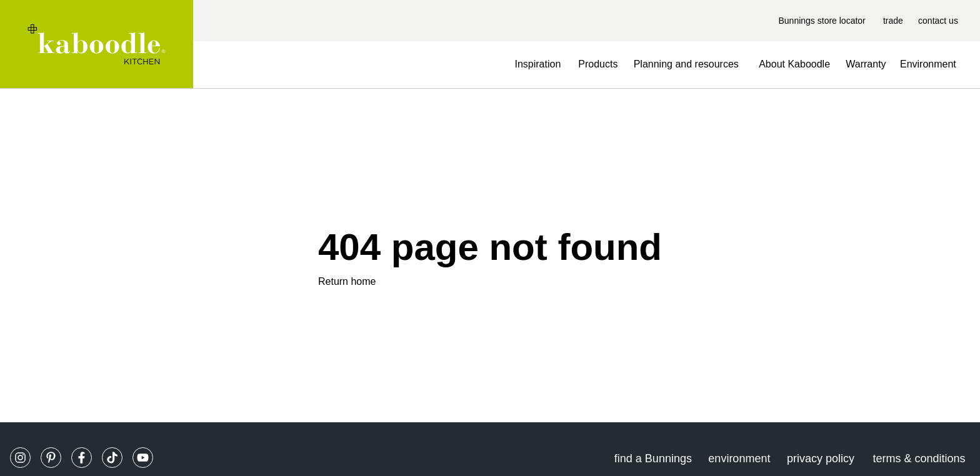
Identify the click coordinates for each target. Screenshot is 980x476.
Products (598, 64)
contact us (938, 21)
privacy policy (821, 459)
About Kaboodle (794, 64)
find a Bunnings (653, 459)
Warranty (866, 64)
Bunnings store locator (822, 21)
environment (739, 459)
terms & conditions (919, 459)
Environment (928, 64)
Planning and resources (686, 64)
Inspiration (537, 64)
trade (893, 21)
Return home (347, 281)
